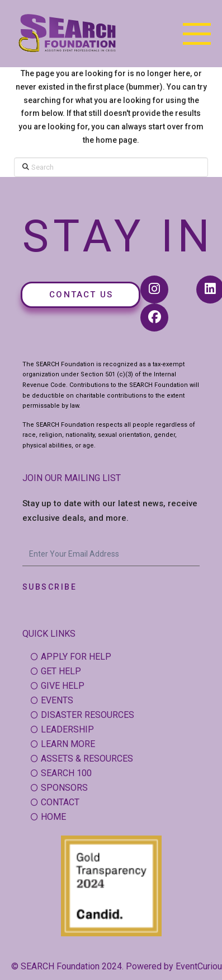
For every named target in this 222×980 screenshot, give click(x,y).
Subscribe (50, 587)
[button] (197, 34)
